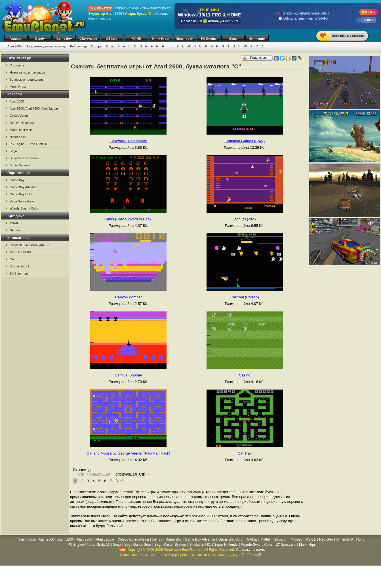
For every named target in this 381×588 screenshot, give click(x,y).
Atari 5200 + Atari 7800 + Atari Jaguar (86, 539)
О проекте (17, 65)
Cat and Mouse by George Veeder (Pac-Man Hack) (128, 453)
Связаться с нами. (251, 550)
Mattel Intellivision (22, 130)
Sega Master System (24, 158)
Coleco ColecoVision (133, 539)
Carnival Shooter (128, 375)
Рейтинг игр (79, 46)
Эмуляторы (27, 539)
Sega (233, 39)
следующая (126, 474)
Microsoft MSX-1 (21, 252)
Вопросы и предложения (28, 79)
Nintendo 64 (185, 39)
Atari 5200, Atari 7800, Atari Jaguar (34, 108)
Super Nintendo (20, 165)
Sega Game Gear (22, 201)
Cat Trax (245, 453)
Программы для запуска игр (46, 46)
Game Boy (64, 39)
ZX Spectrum (19, 273)
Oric (12, 259)
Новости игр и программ (27, 72)
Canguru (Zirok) (245, 219)
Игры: (110, 46)
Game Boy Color (21, 194)
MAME (136, 39)
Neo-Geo (16, 230)
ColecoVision (19, 116)
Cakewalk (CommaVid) (128, 141)
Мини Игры (161, 39)
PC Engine (209, 39)
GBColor (112, 39)
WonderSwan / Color (24, 208)
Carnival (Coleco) (245, 297)
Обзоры (97, 46)
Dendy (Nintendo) (22, 123)
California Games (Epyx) (245, 141)
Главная (16, 39)
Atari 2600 (14, 46)
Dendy (40, 39)
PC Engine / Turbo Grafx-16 (29, 144)
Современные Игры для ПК (30, 245)
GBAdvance (88, 39)
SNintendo (257, 39)
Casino (245, 375)
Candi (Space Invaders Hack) (129, 219)
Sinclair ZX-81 (19, 266)
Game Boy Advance (23, 187)
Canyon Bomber (129, 297)
